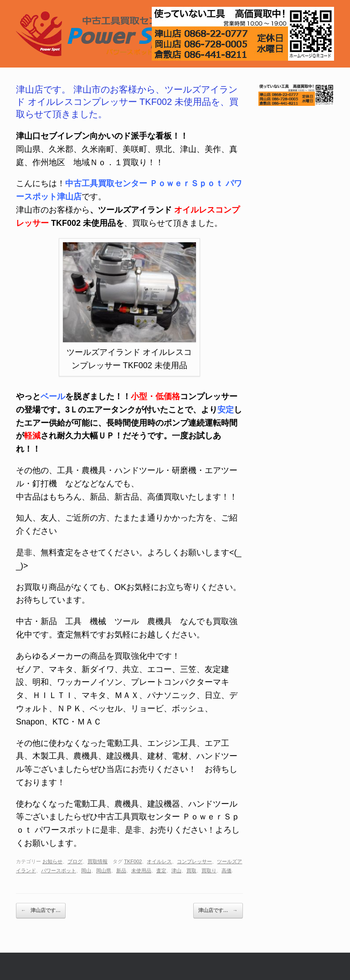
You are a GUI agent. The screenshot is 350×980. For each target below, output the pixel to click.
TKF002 (133, 861)
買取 (191, 871)
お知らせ (52, 861)
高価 (226, 871)
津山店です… (41, 911)
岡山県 (104, 871)
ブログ (75, 861)
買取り (209, 871)
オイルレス (159, 861)
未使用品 (141, 871)
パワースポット (59, 871)
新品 (121, 871)
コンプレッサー (194, 861)
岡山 (86, 871)
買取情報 (98, 861)
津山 (176, 871)
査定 (161, 871)
